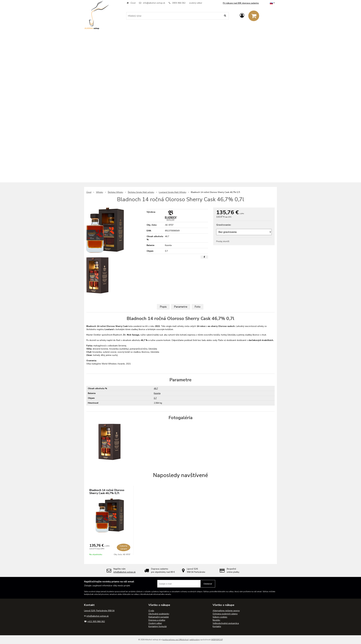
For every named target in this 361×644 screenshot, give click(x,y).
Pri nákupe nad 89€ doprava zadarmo (241, 3)
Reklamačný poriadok (159, 617)
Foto (198, 307)
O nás (151, 611)
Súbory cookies (220, 617)
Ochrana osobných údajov (225, 614)
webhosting (195, 640)
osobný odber (196, 3)
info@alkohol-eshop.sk (154, 3)
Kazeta (157, 393)
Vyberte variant (123, 547)
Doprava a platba (157, 620)
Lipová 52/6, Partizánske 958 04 (99, 611)
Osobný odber (155, 623)
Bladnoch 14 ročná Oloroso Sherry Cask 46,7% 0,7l (107, 492)
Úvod (133, 3)
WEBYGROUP (217, 640)
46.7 (156, 388)
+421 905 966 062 (96, 621)
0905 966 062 (179, 3)
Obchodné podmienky (159, 614)
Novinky (216, 620)
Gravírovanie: (224, 225)
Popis (163, 307)
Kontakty (217, 626)
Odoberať (208, 584)
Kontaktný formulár (158, 626)
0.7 (155, 398)
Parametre (181, 307)
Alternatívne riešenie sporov (226, 611)
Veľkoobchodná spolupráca (226, 623)
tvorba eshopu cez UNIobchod (175, 640)
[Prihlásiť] (242, 16)
